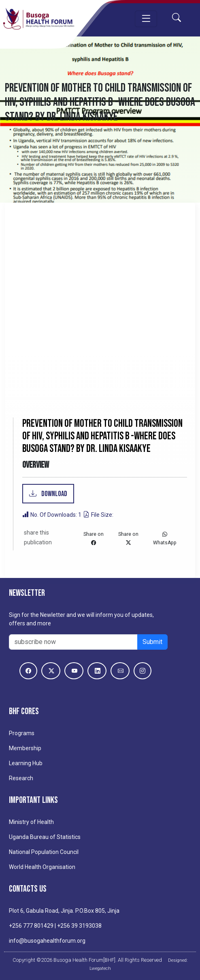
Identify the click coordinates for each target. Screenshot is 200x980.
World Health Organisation (42, 867)
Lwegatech (100, 968)
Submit (152, 642)
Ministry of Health (31, 822)
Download (54, 494)
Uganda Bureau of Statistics (45, 837)
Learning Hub (26, 763)
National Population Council (44, 852)
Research (21, 778)
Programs (22, 733)
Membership (25, 748)
